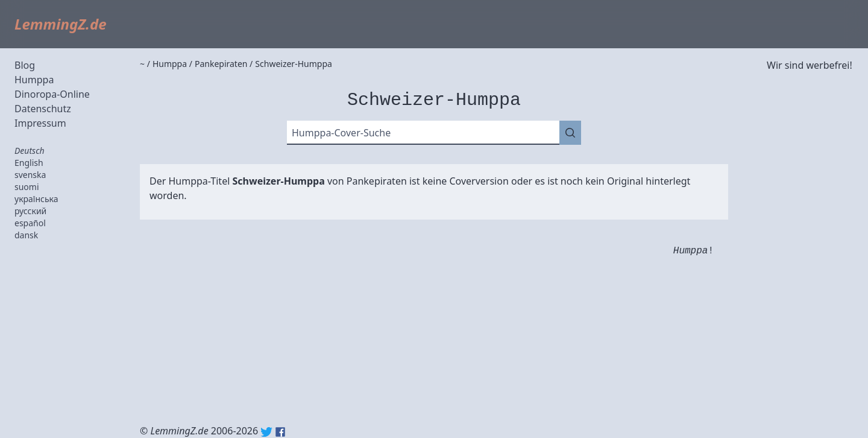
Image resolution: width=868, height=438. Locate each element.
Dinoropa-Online (52, 94)
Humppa (34, 80)
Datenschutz (43, 109)
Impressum (40, 123)
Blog (25, 65)
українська (36, 199)
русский (30, 211)
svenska (30, 175)
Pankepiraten (377, 181)
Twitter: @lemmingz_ (266, 432)
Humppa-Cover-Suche (341, 133)
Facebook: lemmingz (280, 432)
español (30, 223)
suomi (27, 187)
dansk (26, 235)
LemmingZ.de (61, 24)
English (29, 163)
